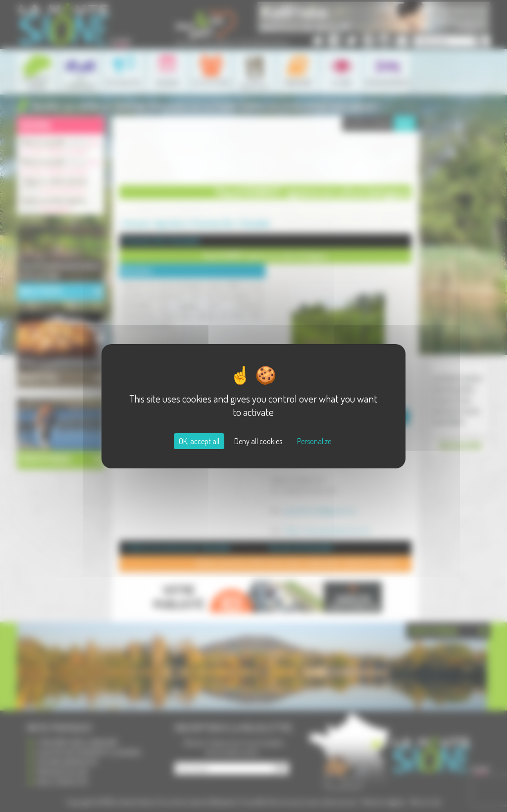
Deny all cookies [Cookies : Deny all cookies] (258, 441)
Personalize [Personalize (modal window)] (314, 441)
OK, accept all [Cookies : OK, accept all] (199, 441)
